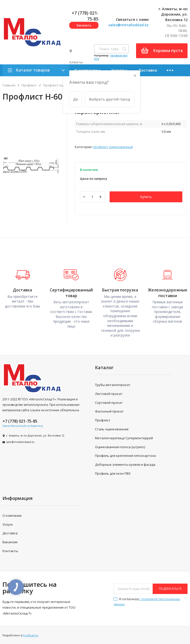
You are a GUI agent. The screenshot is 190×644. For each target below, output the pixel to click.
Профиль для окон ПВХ (113, 473)
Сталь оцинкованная (112, 429)
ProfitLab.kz (31, 635)
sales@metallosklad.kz (129, 25)
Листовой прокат (109, 394)
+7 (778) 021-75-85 (20, 421)
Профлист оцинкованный (113, 147)
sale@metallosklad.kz (20, 442)
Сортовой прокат (109, 403)
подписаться (170, 589)
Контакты (10, 551)
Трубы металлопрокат (113, 385)
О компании (12, 515)
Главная (9, 85)
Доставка (147, 70)
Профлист (29, 85)
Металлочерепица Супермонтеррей (124, 438)
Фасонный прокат (109, 411)
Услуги (8, 524)
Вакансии (10, 542)
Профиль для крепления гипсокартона (125, 456)
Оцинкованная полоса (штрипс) (120, 447)
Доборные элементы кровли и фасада (125, 464)
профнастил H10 (111, 57)
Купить (146, 197)
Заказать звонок (84, 26)
